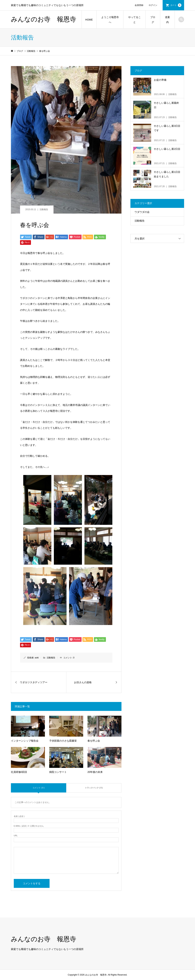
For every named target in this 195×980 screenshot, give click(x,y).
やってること (135, 20)
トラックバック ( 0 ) (94, 788)
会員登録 (139, 5)
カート (176, 5)
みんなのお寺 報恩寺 (44, 19)
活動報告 (44, 209)
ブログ (153, 20)
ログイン (153, 5)
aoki (37, 658)
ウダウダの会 (142, 212)
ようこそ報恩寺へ (110, 20)
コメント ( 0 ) (39, 788)
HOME (89, 20)
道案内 (167, 20)
